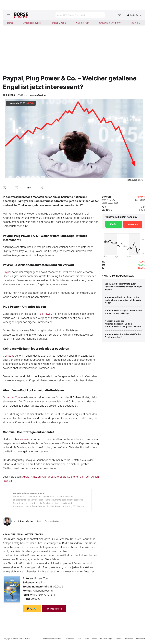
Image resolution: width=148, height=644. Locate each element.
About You (14, 397)
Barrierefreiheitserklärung (52, 639)
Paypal (7, 272)
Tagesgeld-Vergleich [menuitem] (110, 23)
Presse (87, 639)
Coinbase (9, 356)
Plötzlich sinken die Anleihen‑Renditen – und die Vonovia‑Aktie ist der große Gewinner (123, 324)
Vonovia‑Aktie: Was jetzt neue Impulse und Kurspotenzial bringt (123, 312)
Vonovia (24, 439)
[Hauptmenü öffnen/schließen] (8, 15)
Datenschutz (70, 639)
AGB (79, 639)
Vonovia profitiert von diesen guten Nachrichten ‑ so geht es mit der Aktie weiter (123, 300)
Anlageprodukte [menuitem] (32, 23)
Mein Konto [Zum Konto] (134, 15)
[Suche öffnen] (80, 15)
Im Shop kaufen (54, 609)
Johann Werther (26, 521)
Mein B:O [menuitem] (135, 23)
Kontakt (119, 639)
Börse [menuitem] (10, 23)
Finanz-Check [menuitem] (58, 23)
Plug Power (45, 314)
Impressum (129, 639)
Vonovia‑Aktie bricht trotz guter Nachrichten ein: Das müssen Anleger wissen (123, 287)
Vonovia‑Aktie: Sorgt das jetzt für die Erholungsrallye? (123, 336)
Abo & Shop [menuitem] (82, 23)
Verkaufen (133, 224)
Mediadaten (141, 639)
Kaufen (114, 224)
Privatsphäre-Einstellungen (102, 639)
